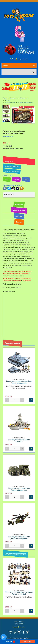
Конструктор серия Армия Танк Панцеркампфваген (19, 382)
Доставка (19, 216)
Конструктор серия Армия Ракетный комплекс (19, 489)
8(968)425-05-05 (24, 48)
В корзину (27, 641)
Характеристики (19, 210)
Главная (5, 98)
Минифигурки (24, 98)
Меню (19, 66)
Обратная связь (18, 638)
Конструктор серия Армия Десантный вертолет (19, 538)
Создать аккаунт (22, 59)
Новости (9, 638)
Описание (19, 205)
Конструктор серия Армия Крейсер (19, 441)
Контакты (27, 638)
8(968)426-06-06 (24, 50)
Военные (8, 100)
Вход (13, 59)
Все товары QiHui (8, 136)
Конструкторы (14, 98)
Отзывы (19, 222)
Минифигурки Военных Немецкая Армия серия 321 (19, 593)
